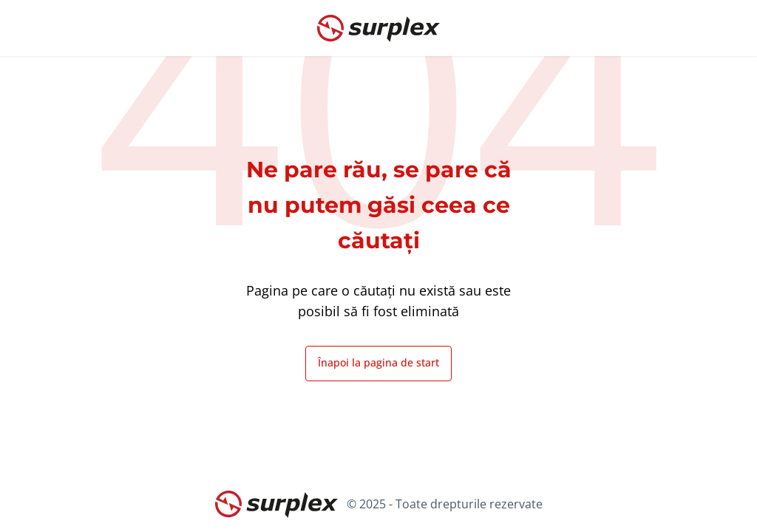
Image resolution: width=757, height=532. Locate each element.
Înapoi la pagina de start (378, 362)
